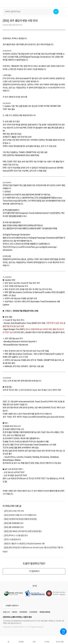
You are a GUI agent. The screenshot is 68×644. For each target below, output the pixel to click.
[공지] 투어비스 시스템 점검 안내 (16, 535)
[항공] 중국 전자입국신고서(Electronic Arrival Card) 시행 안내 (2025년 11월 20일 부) (35, 548)
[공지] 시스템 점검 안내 (12, 539)
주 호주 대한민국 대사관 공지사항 (15, 97)
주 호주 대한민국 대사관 (40, 491)
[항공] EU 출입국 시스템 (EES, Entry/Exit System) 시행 (24, 544)
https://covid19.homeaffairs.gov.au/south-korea (44, 417)
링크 (15, 122)
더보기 (5, 552)
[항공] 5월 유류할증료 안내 (14, 523)
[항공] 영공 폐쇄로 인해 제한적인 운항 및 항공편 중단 (23, 531)
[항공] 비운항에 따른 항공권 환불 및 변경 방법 (20, 519)
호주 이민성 (18, 491)
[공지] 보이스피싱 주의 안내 (14, 511)
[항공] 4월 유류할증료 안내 (14, 527)
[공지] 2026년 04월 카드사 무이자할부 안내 (20, 515)
